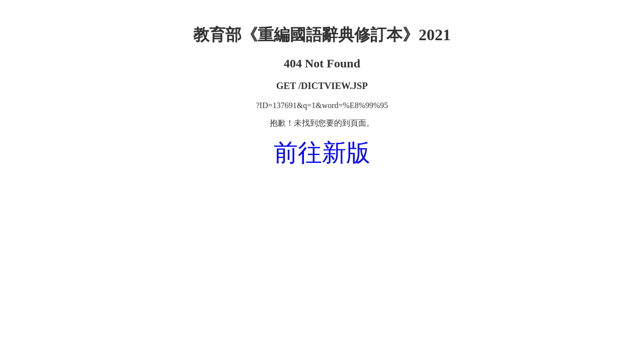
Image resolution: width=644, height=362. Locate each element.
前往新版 (322, 153)
